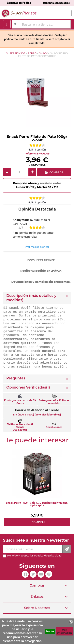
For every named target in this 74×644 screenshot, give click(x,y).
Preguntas (16, 378)
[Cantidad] (20, 172)
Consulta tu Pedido (19, 3)
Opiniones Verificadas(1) (28, 387)
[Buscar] (41, 24)
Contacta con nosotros (56, 3)
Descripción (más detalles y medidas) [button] (31, 298)
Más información (64, 631)
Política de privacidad (48, 555)
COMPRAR (56, 172)
